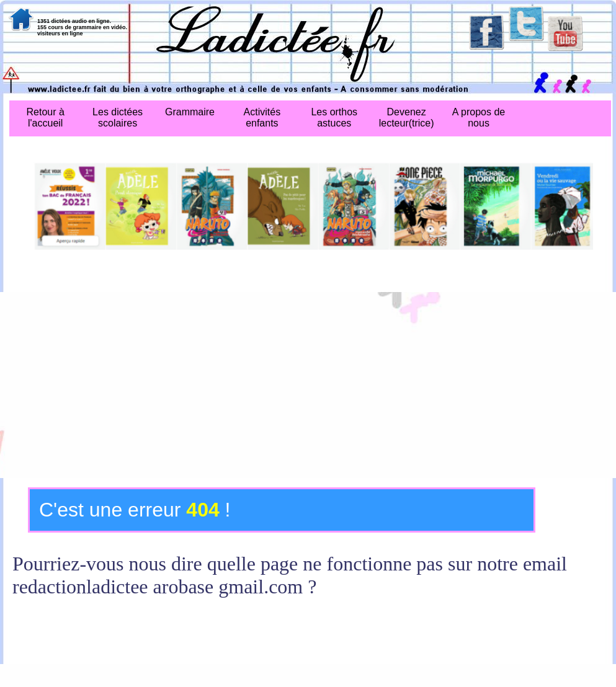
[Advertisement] (308, 385)
